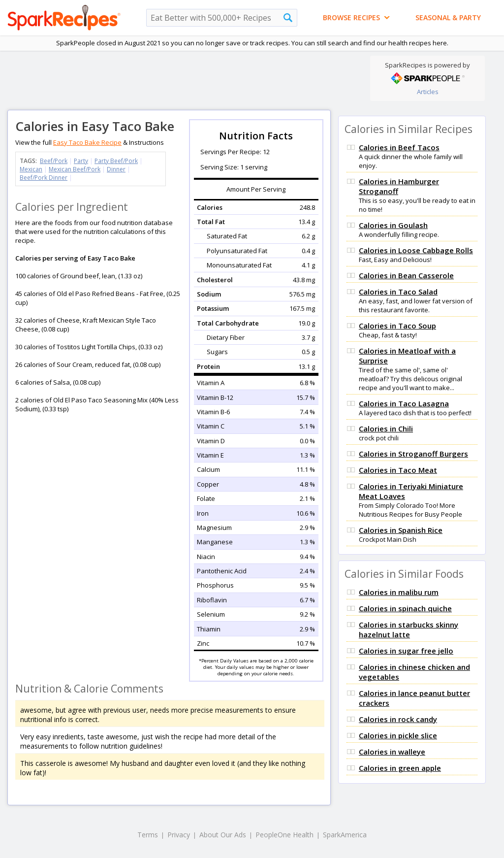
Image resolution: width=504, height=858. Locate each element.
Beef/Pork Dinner (44, 178)
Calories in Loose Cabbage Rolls (416, 250)
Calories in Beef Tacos (399, 147)
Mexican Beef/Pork (75, 169)
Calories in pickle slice (398, 735)
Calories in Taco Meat (398, 470)
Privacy (179, 835)
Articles (428, 92)
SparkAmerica (345, 835)
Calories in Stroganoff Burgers (413, 454)
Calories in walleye (392, 752)
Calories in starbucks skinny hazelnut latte (409, 629)
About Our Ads (223, 835)
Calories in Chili (386, 429)
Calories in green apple (400, 768)
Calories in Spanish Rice (401, 530)
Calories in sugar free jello (406, 651)
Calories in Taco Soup (397, 326)
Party (81, 161)
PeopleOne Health (284, 835)
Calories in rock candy (398, 719)
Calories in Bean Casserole (406, 275)
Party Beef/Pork (116, 161)
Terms (148, 835)
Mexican (31, 169)
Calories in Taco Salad (398, 292)
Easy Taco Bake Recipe (87, 142)
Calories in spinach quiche (405, 608)
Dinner (116, 169)
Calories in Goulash (393, 225)
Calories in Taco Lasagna (404, 403)
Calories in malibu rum (399, 592)
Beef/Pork (54, 161)
